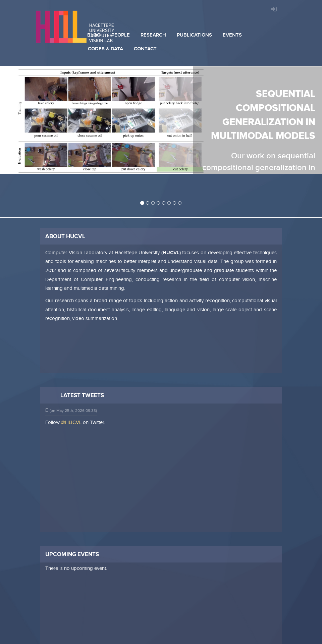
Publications (194, 35)
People (121, 35)
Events (232, 35)
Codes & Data (105, 49)
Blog (94, 35)
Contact (145, 49)
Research (153, 35)
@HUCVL (71, 422)
